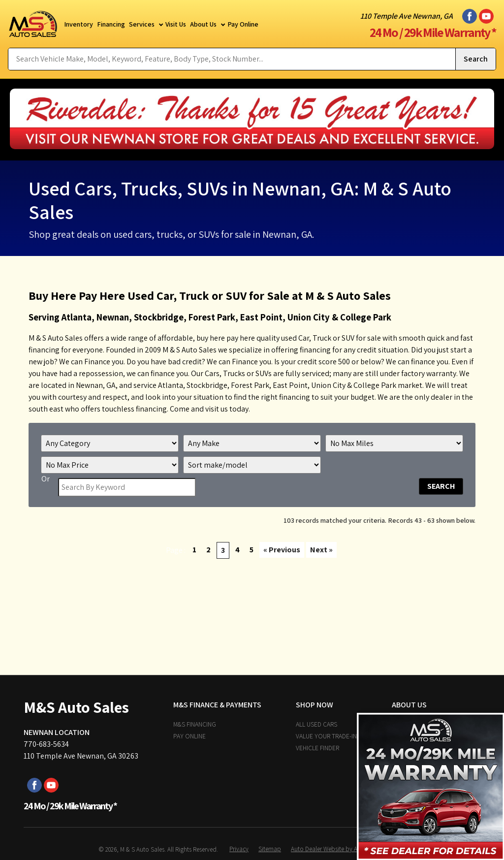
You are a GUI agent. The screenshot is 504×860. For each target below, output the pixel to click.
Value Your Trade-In (326, 736)
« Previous (282, 550)
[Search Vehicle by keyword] (232, 59)
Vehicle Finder (317, 748)
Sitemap (270, 849)
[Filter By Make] (252, 443)
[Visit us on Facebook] (470, 16)
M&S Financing (195, 724)
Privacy (239, 849)
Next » (321, 550)
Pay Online (189, 736)
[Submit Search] (475, 59)
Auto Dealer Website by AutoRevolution (343, 849)
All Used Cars (316, 724)
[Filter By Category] (110, 443)
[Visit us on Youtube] (486, 16)
